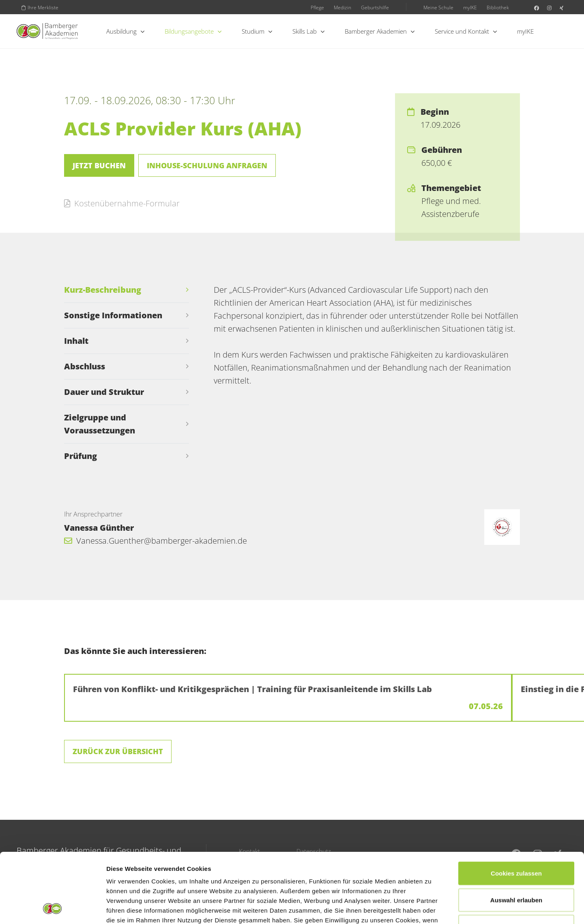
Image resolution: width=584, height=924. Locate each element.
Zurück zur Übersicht (118, 751)
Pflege (317, 7)
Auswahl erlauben (516, 835)
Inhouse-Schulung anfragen (207, 165)
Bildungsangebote (193, 31)
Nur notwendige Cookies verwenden (516, 866)
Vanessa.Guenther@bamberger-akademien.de (156, 541)
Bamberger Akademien (380, 31)
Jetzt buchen (99, 165)
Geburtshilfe (375, 7)
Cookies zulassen (516, 808)
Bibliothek (498, 7)
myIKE (470, 7)
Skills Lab (308, 31)
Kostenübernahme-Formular (122, 203)
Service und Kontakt (466, 31)
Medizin (342, 7)
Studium (257, 31)
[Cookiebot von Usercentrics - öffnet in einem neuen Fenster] (53, 908)
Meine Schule (438, 7)
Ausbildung (125, 31)
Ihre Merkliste (40, 7)
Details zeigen (431, 908)
